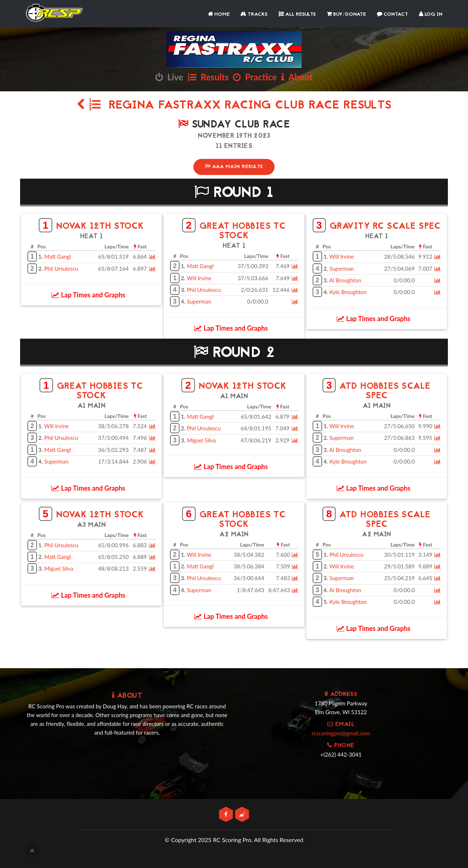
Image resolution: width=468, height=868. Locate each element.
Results (208, 77)
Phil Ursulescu (61, 268)
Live (169, 77)
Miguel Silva (201, 440)
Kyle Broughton (348, 292)
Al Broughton (345, 280)
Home (219, 14)
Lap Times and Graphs (88, 295)
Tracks (254, 14)
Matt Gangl (58, 256)
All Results (297, 14)
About (297, 77)
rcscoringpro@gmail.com (341, 733)
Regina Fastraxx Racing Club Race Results (234, 106)
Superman (199, 301)
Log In (431, 14)
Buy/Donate (346, 14)
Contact (392, 14)
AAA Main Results (234, 167)
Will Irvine (199, 278)
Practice (255, 77)
